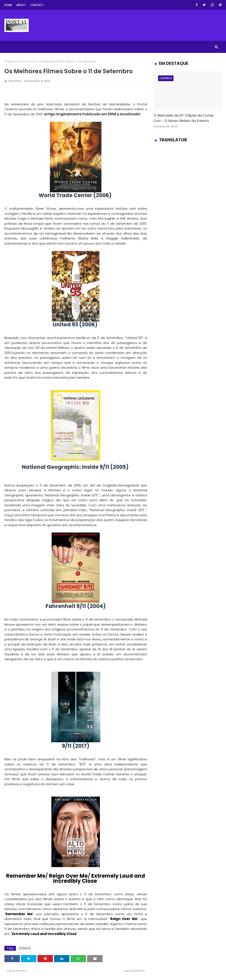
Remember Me (26, 876)
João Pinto (14, 81)
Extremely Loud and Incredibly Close (99, 878)
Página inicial (14, 61)
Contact (37, 5)
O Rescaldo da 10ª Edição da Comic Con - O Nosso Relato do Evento (184, 118)
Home (8, 5)
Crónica (31, 61)
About (21, 5)
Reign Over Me (68, 876)
